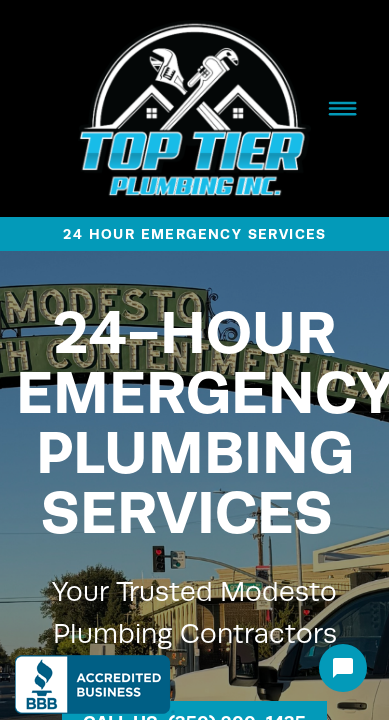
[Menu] (342, 108)
